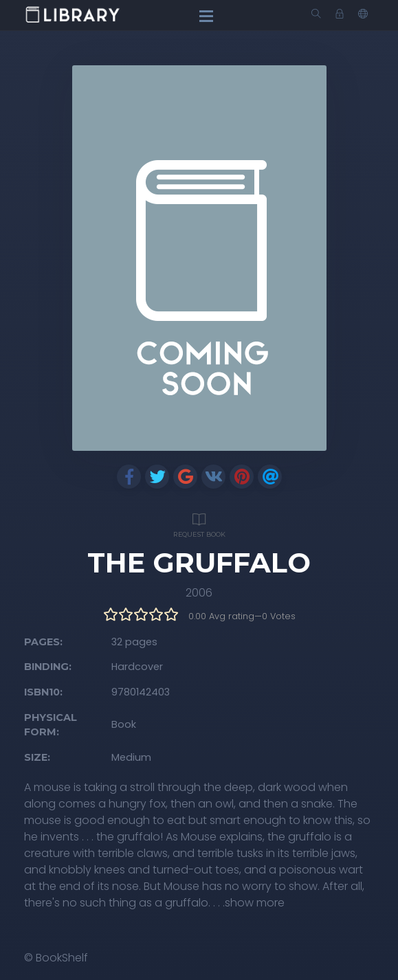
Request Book (199, 523)
